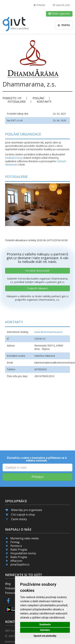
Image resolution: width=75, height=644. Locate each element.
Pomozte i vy (12, 98)
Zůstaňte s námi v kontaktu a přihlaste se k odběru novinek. (37, 459)
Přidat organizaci (59, 14)
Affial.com (16, 561)
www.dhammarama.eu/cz (49, 332)
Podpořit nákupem (38, 288)
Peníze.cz (16, 546)
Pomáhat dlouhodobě (37, 271)
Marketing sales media (25, 538)
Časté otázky (19, 519)
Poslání (38, 98)
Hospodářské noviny (23, 553)
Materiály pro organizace (27, 510)
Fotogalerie (17, 102)
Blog (8, 584)
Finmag (15, 542)
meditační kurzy (14, 158)
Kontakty (44, 102)
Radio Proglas (19, 550)
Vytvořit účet (61, 5)
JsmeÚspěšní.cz (20, 565)
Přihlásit (39, 5)
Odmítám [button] (45, 630)
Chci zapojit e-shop (23, 515)
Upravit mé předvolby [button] (45, 636)
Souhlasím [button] (45, 624)
